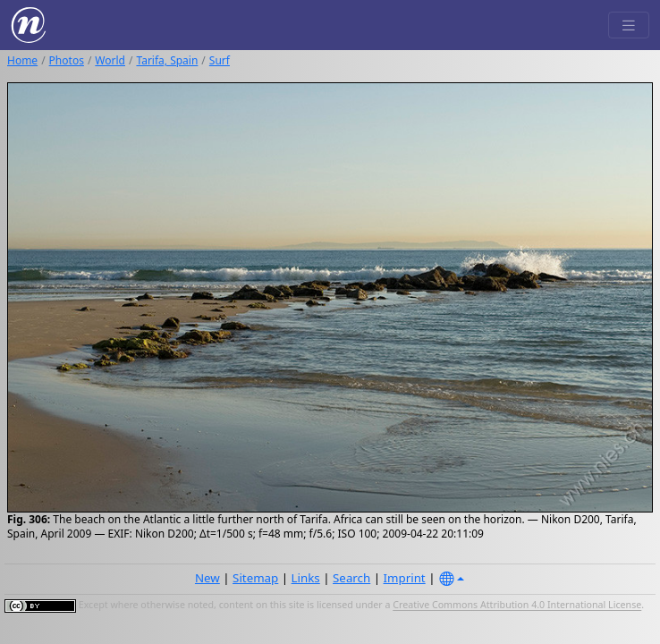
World (110, 60)
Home (22, 60)
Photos (67, 60)
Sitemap (255, 578)
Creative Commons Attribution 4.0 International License (517, 606)
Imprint (405, 578)
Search (351, 578)
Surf (220, 60)
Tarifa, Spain (167, 60)
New (207, 578)
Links (306, 578)
